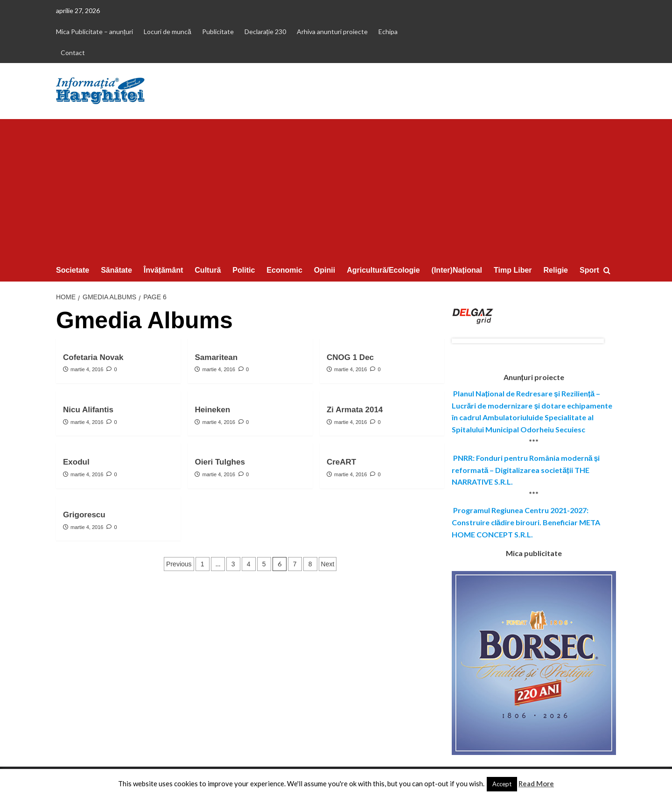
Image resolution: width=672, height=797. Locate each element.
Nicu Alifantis (88, 410)
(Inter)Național (457, 270)
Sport (589, 270)
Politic (244, 270)
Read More (536, 783)
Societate (73, 270)
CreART (341, 462)
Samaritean (216, 357)
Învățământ (163, 270)
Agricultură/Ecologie (383, 270)
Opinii (325, 270)
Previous (179, 564)
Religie (556, 270)
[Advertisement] (336, 189)
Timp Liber (513, 270)
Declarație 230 (265, 32)
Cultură (208, 270)
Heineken (212, 410)
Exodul (76, 462)
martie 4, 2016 (87, 369)
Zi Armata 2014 (355, 410)
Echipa (388, 32)
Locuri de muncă (168, 32)
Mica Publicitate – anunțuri (94, 32)
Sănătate (116, 270)
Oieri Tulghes (220, 462)
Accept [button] (502, 784)
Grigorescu (84, 515)
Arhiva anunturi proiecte (332, 32)
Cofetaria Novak (93, 357)
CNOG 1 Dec (350, 357)
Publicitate (218, 32)
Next (328, 564)
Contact (73, 53)
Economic (284, 270)
